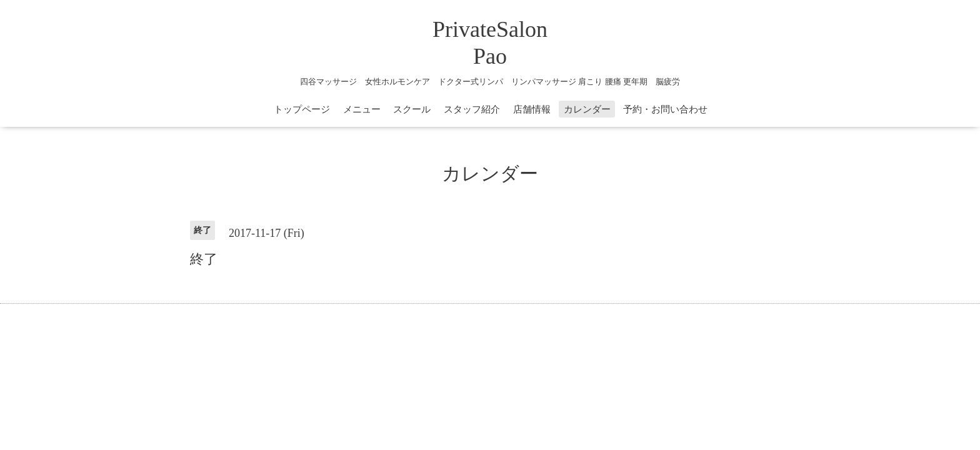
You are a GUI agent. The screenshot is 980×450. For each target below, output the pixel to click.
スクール (412, 109)
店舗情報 (532, 109)
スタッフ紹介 (472, 109)
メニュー (362, 109)
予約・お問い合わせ (665, 109)
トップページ (302, 109)
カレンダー (587, 109)
